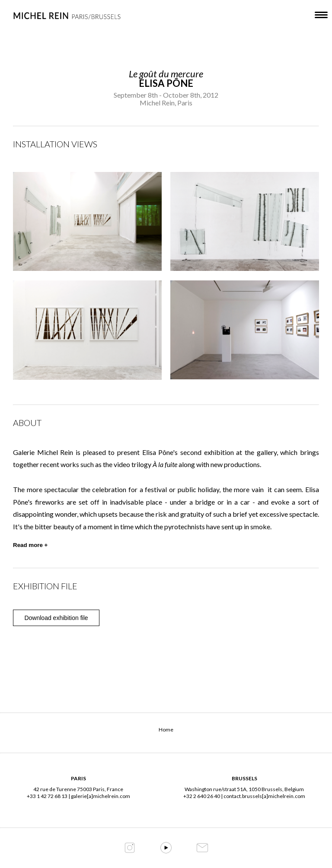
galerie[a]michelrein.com (101, 796)
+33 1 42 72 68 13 (47, 796)
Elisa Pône (166, 83)
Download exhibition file (56, 618)
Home (166, 730)
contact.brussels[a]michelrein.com (264, 796)
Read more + (30, 545)
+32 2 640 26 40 (202, 796)
